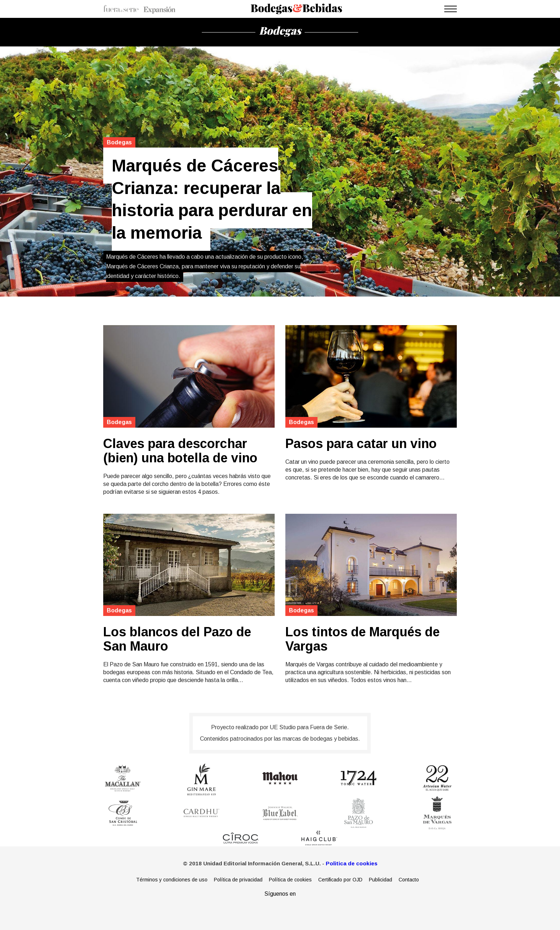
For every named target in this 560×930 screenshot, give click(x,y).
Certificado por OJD (340, 880)
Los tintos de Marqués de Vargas (362, 639)
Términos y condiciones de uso (172, 880)
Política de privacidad (238, 880)
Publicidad (381, 880)
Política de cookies (290, 880)
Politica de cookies (352, 863)
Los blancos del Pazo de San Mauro (177, 639)
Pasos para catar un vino (361, 444)
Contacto (409, 880)
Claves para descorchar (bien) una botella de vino (180, 451)
